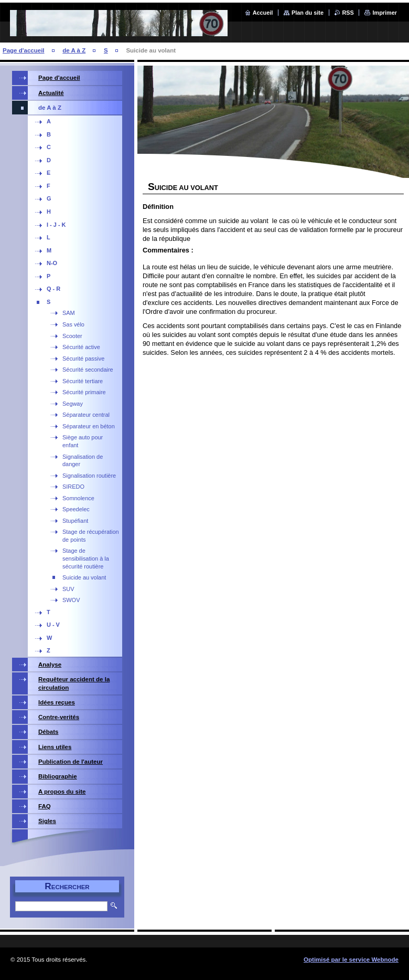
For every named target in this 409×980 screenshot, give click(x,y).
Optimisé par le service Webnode (351, 960)
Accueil (263, 13)
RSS (348, 13)
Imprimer (385, 13)
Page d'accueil (24, 50)
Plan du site (308, 13)
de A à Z (74, 50)
